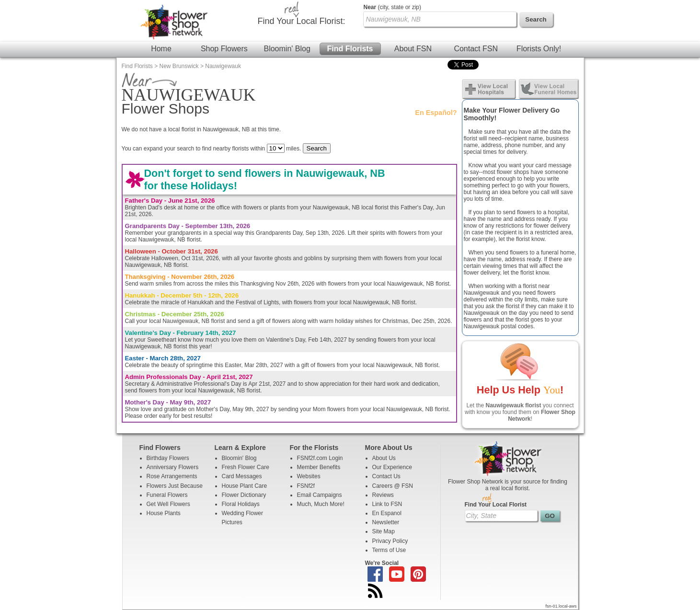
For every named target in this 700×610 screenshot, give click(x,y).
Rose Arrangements (172, 476)
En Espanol (387, 513)
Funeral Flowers (167, 495)
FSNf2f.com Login (320, 458)
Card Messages (242, 476)
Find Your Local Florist (496, 505)
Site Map (384, 531)
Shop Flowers (224, 49)
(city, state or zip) (392, 7)
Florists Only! (539, 49)
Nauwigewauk (223, 66)
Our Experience (392, 467)
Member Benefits (319, 467)
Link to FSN (387, 504)
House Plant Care (245, 486)
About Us (384, 458)
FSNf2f (306, 486)
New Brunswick (179, 66)
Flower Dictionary (244, 495)
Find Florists (350, 49)
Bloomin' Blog (287, 49)
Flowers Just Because (175, 486)
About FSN (413, 49)
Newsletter (386, 522)
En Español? (436, 113)
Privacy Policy (390, 541)
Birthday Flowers (168, 458)
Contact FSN (476, 49)
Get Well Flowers (168, 504)
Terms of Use (389, 550)
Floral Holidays (241, 504)
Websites (309, 476)
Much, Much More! (321, 504)
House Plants (164, 513)
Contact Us (386, 476)
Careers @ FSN (393, 486)
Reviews (383, 495)
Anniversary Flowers (173, 467)
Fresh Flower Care (246, 467)
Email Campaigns (320, 495)
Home (161, 49)
